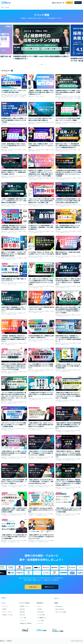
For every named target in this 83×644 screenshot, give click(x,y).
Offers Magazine (59, 606)
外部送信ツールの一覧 (7, 615)
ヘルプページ (23, 620)
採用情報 (9, 641)
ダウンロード (77, 3)
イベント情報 (23, 618)
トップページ (5, 606)
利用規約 (4, 609)
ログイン (66, 3)
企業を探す (23, 612)
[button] (38, 65)
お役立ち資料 (41, 612)
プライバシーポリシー (7, 612)
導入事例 (40, 609)
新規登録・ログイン (24, 606)
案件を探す (23, 609)
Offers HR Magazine (60, 609)
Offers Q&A (23, 615)
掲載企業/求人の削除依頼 (26, 623)
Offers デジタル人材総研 (61, 612)
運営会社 (2, 641)
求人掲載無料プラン (42, 618)
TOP (2, 8)
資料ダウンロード (50, 587)
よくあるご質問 (41, 615)
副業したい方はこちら (53, 3)
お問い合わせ (33, 587)
